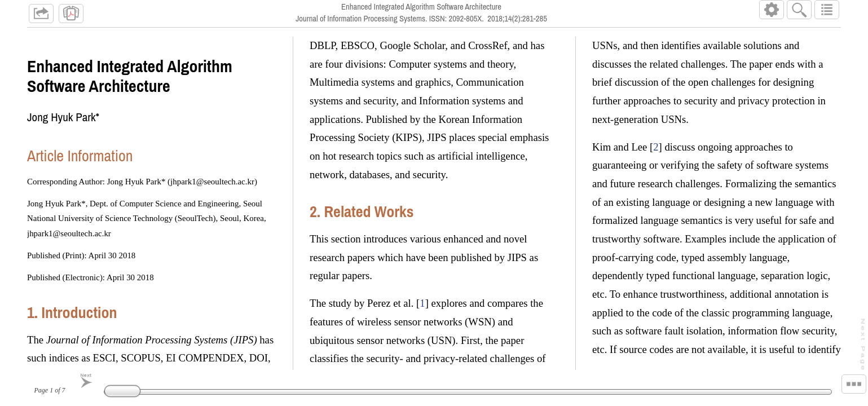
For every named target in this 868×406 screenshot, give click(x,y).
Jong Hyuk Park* (63, 117)
